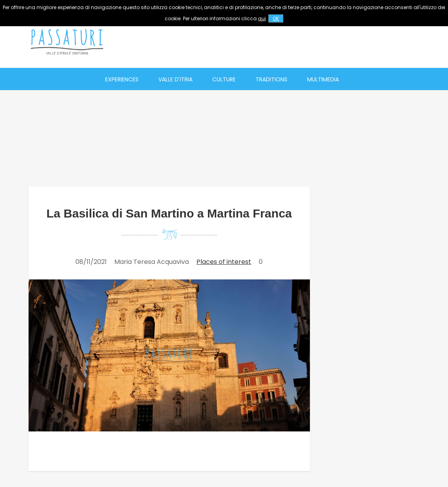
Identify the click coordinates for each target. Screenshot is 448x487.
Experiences (122, 79)
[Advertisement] (279, 42)
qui (262, 18)
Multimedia (323, 79)
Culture (224, 79)
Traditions (271, 79)
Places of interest (224, 262)
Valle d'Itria (175, 79)
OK (276, 18)
